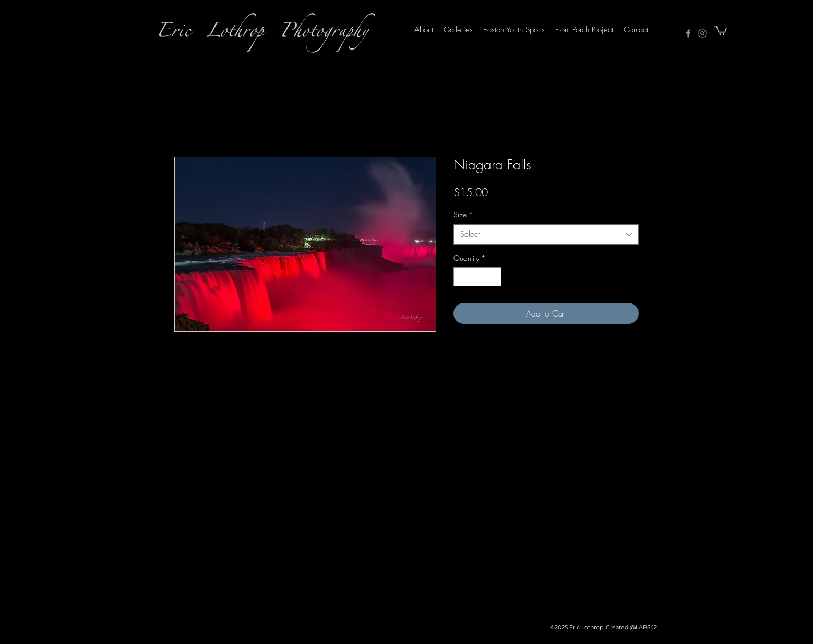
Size (463, 215)
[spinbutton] (477, 277)
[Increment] (493, 277)
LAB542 (646, 627)
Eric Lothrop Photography (262, 34)
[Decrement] (462, 277)
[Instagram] (702, 33)
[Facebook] (688, 33)
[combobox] (546, 234)
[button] (721, 30)
